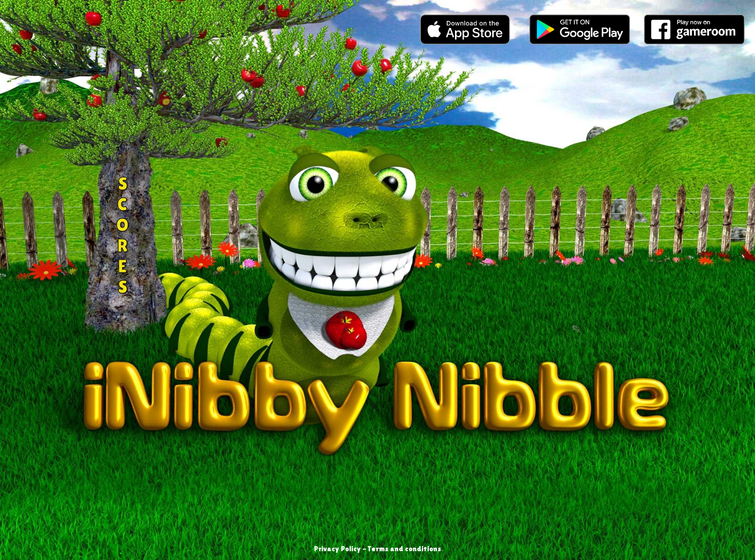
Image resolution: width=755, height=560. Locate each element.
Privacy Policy (337, 549)
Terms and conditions (404, 549)
